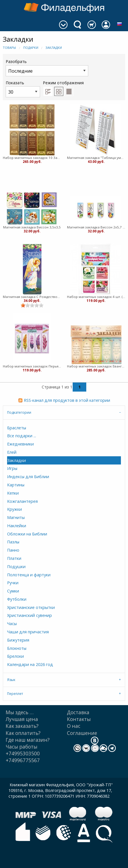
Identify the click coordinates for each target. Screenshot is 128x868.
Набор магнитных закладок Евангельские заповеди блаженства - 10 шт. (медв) (96, 366)
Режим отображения (63, 83)
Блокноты (17, 648)
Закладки (54, 48)
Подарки (31, 48)
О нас (74, 726)
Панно (13, 550)
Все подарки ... (22, 436)
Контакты (79, 719)
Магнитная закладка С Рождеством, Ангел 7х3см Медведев (32, 297)
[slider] (32, 305)
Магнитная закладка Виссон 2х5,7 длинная (96, 227)
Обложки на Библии (27, 534)
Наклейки (17, 526)
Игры (12, 468)
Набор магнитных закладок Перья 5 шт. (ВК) (32, 366)
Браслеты (17, 428)
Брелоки (15, 656)
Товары (9, 48)
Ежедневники (20, 444)
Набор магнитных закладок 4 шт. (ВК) (96, 297)
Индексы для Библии (28, 477)
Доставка (78, 712)
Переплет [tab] (15, 694)
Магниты (16, 517)
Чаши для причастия (28, 632)
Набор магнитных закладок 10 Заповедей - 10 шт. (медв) (32, 158)
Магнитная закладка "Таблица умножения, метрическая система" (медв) (96, 158)
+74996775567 (23, 760)
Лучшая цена (22, 719)
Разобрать (47, 67)
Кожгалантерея (22, 501)
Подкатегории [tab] (19, 412)
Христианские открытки (31, 607)
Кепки (13, 493)
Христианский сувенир (30, 615)
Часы (12, 624)
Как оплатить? (23, 733)
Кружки (14, 509)
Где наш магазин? (28, 740)
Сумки (13, 591)
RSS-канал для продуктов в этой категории (67, 400)
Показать (23, 89)
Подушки (16, 567)
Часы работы (22, 747)
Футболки (17, 599)
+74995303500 (23, 754)
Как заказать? (22, 726)
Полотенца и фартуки (29, 575)
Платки (14, 558)
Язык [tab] (11, 680)
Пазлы (13, 542)
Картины (16, 485)
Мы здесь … (20, 712)
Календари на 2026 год (30, 664)
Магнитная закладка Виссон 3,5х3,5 (32, 227)
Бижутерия (18, 640)
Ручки (13, 583)
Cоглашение (82, 733)
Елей (12, 452)
